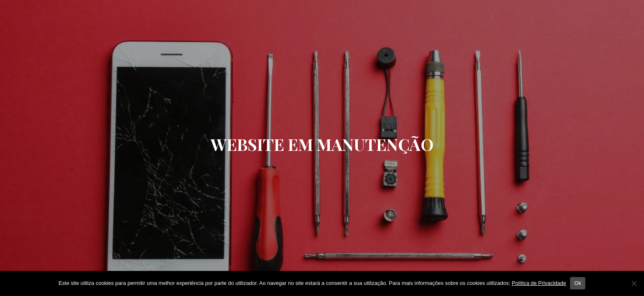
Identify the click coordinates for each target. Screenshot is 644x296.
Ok (578, 283)
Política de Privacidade (539, 283)
